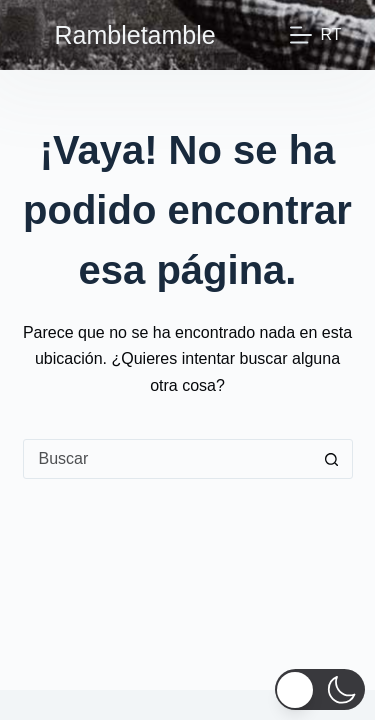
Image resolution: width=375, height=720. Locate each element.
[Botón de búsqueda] (332, 459)
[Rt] (315, 35)
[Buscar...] (168, 459)
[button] (320, 689)
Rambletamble (135, 35)
